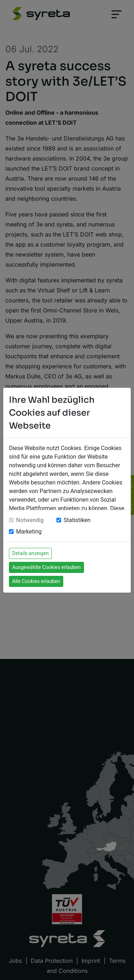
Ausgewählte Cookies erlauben (46, 567)
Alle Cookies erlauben (36, 581)
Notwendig (30, 520)
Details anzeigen (30, 553)
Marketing (29, 532)
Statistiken (77, 520)
